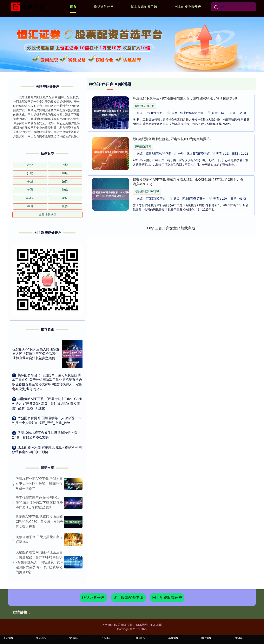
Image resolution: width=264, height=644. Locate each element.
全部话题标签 (47, 214)
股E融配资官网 (143, 147)
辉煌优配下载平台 (145, 106)
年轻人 (30, 198)
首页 (73, 7)
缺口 (65, 181)
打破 (30, 173)
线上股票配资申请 (144, 7)
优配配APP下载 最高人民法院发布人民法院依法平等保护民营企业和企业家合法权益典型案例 (36, 354)
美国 (30, 190)
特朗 (30, 206)
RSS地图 (142, 625)
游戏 (65, 190)
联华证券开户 (104, 7)
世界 (65, 206)
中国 (30, 181)
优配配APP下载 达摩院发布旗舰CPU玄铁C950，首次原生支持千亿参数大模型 (40, 522)
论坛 (65, 198)
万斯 (65, 165)
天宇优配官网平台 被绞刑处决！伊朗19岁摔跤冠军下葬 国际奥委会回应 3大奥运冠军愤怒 (39, 503)
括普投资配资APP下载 (147, 192)
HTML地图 (155, 625)
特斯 (65, 173)
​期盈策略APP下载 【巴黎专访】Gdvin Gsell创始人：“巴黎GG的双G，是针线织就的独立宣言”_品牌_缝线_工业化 (47, 404)
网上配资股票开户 (188, 7)
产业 (30, 165)
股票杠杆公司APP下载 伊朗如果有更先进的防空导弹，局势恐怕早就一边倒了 (39, 484)
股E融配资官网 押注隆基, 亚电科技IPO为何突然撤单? (172, 139)
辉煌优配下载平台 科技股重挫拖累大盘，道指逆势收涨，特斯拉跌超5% (185, 98)
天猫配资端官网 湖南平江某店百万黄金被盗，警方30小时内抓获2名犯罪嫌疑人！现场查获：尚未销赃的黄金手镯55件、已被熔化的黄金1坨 (40, 562)
